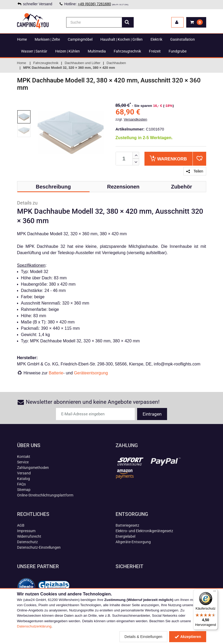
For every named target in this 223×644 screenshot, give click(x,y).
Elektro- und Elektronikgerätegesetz (144, 531)
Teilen (195, 171)
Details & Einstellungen (143, 637)
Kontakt (24, 457)
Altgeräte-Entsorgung (133, 542)
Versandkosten (135, 119)
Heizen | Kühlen (68, 51)
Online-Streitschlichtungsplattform (45, 495)
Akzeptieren (188, 637)
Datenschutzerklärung (34, 626)
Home (22, 39)
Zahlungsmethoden (33, 468)
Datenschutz (27, 542)
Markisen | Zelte (47, 39)
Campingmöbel (80, 39)
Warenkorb (168, 158)
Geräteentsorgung (91, 373)
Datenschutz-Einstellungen (39, 547)
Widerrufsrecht (29, 536)
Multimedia (97, 51)
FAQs (21, 484)
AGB (21, 525)
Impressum (26, 531)
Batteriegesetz (127, 525)
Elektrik (156, 39)
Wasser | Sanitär (34, 51)
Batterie (56, 373)
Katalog (24, 479)
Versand (24, 473)
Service (23, 462)
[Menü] (215, 592)
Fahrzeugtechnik (127, 51)
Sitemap (24, 490)
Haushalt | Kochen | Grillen (121, 39)
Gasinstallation (183, 39)
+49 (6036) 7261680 (94, 4)
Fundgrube (178, 51)
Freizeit (155, 51)
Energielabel (125, 536)
